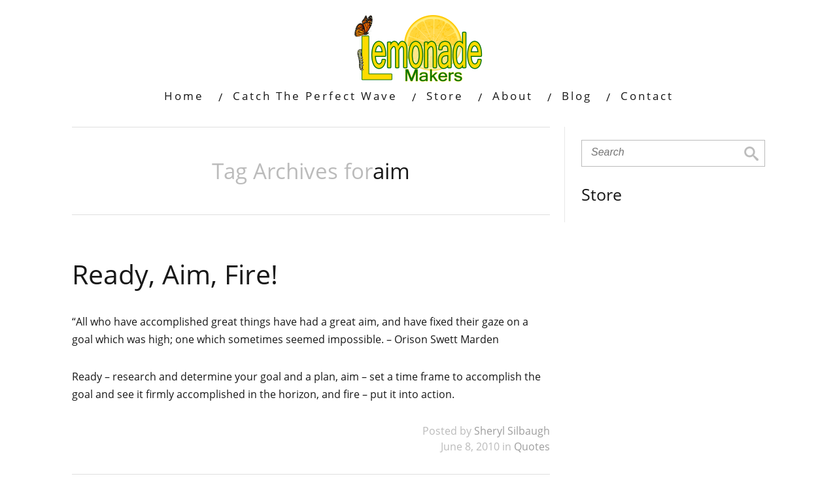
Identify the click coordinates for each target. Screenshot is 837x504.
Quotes (532, 446)
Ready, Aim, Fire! (175, 274)
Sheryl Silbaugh (512, 431)
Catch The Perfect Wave (315, 96)
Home (184, 96)
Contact (647, 96)
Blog (577, 96)
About (513, 96)
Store (445, 96)
